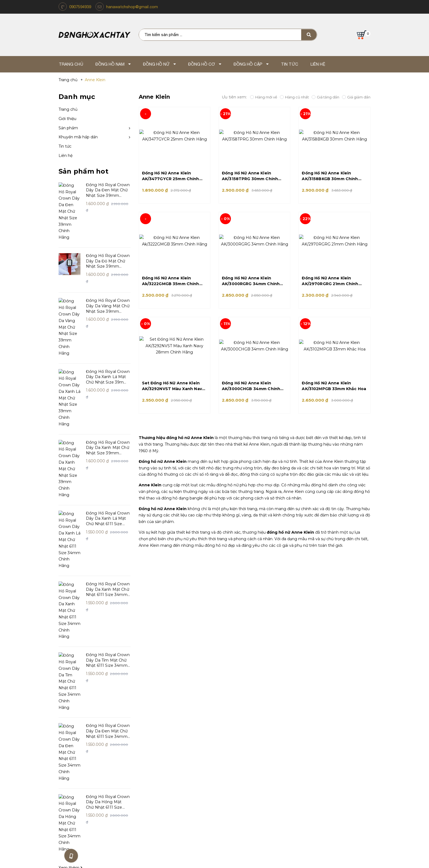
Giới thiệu (67, 119)
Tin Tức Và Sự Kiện (230, 715)
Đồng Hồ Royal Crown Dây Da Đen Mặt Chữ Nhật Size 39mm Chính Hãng (108, 190)
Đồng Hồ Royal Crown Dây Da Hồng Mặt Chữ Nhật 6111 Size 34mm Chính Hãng (108, 595)
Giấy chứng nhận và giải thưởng (91, 732)
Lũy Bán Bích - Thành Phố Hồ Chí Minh (155, 790)
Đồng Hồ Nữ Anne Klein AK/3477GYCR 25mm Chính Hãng (171, 176)
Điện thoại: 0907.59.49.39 (155, 803)
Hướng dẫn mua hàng (158, 715)
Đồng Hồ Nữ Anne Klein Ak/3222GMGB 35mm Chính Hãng (171, 281)
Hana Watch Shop (82, 703)
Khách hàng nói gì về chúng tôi (91, 741)
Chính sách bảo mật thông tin (166, 749)
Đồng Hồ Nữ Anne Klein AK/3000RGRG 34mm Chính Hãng (251, 281)
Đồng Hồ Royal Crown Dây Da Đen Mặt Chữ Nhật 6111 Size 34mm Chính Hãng (108, 550)
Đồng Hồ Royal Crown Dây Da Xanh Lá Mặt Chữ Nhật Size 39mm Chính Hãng (108, 325)
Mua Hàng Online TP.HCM (274, 790)
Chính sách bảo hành (157, 732)
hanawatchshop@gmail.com (132, 7)
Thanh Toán (224, 732)
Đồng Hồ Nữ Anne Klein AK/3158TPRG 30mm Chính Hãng (250, 176)
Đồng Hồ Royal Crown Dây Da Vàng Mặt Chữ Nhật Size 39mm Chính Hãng (108, 280)
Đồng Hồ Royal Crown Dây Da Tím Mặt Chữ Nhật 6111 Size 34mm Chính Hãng (108, 505)
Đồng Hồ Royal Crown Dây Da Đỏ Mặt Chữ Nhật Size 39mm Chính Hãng (108, 235)
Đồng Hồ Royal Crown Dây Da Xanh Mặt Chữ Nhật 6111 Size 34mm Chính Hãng (108, 460)
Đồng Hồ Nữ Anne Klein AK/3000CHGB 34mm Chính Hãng (251, 386)
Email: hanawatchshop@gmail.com (155, 810)
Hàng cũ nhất (294, 97)
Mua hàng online (229, 741)
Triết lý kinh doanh (77, 724)
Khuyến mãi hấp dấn (78, 137)
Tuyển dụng (224, 724)
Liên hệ (66, 156)
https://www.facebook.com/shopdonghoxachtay (349, 707)
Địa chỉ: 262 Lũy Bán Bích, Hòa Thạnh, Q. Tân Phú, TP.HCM (155, 797)
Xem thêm (70, 635)
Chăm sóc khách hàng (164, 703)
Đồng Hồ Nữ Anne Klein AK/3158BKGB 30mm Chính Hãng (330, 176)
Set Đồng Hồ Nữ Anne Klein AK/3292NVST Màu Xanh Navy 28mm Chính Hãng (173, 386)
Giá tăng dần (325, 97)
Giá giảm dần (356, 97)
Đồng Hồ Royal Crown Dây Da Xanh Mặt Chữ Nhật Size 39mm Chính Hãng (108, 370)
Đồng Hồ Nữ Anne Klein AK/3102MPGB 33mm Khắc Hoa (334, 386)
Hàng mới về (264, 97)
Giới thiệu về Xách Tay (81, 715)
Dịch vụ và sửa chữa (156, 741)
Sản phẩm (68, 128)
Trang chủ (68, 109)
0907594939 (80, 7)
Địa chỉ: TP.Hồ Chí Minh (275, 797)
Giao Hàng (223, 749)
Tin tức (65, 146)
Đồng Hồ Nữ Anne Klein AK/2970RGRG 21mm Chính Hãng (330, 281)
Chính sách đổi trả (154, 724)
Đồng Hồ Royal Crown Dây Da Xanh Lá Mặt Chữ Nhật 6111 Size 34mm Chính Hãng (108, 415)
